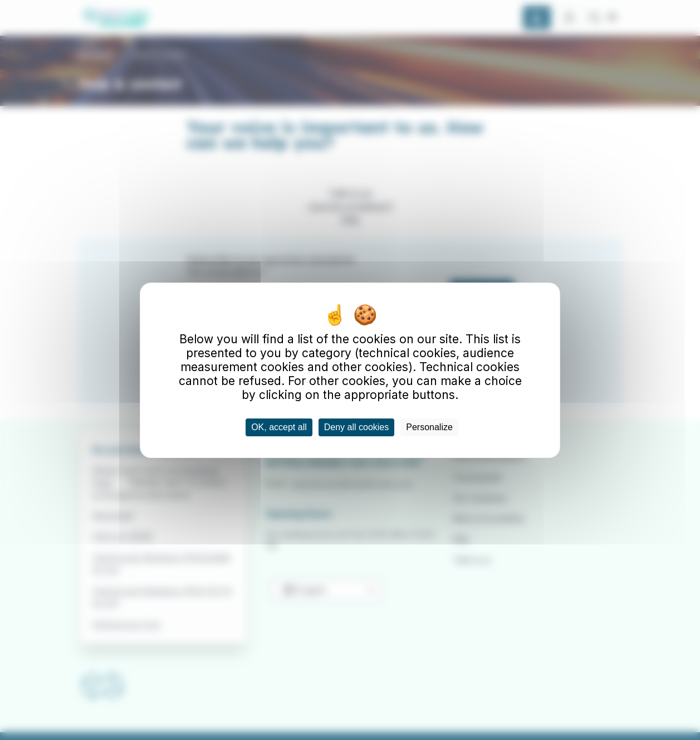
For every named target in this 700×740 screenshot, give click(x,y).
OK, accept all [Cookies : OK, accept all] (279, 427)
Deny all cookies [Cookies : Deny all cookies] (357, 427)
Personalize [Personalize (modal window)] (429, 427)
